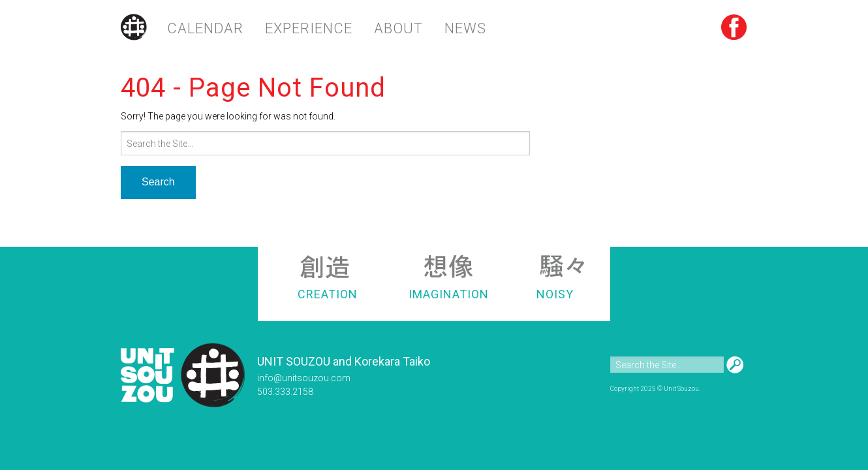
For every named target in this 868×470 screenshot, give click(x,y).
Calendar (205, 28)
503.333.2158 (285, 392)
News (465, 28)
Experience (309, 28)
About (398, 28)
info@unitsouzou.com (304, 378)
